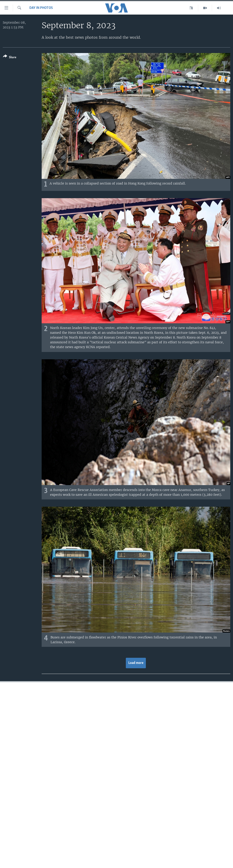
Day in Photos (41, 8)
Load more (136, 663)
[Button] (10, 58)
